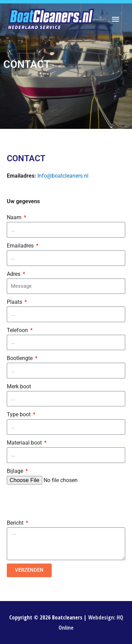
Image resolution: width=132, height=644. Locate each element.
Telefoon (18, 330)
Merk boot (19, 386)
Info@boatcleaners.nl (63, 176)
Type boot (19, 414)
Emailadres (21, 246)
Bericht (16, 523)
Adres (14, 274)
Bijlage (16, 471)
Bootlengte (20, 358)
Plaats (15, 302)
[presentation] (59, 501)
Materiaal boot (25, 443)
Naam (15, 217)
